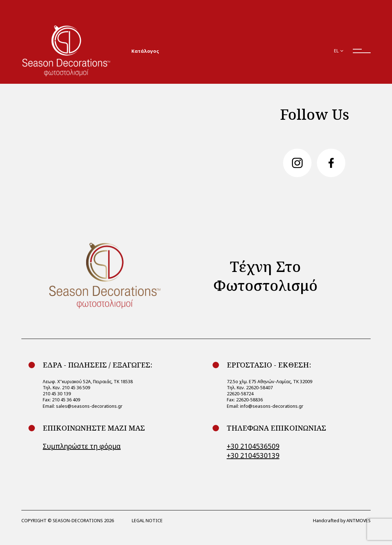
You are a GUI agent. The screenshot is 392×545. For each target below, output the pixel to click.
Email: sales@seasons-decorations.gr (83, 406)
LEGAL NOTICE (147, 521)
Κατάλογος (145, 51)
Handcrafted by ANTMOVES (342, 520)
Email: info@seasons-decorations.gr (265, 406)
